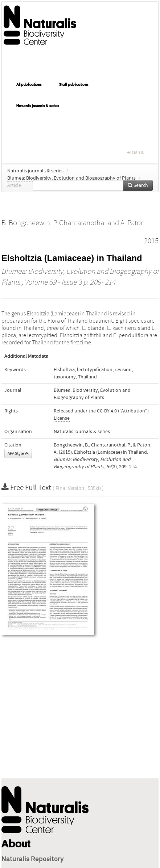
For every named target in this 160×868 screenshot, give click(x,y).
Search (138, 185)
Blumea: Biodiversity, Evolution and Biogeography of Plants (71, 178)
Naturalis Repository (33, 859)
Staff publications (74, 84)
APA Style (18, 453)
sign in (136, 153)
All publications (29, 84)
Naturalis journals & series (38, 106)
